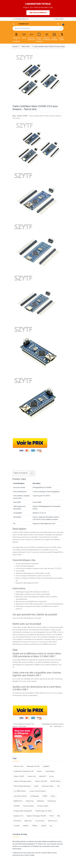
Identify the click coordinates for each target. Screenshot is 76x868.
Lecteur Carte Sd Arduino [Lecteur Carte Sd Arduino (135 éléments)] (38, 791)
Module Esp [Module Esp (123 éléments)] (30, 801)
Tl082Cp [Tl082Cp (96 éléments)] (26, 826)
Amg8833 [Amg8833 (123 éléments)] (46, 766)
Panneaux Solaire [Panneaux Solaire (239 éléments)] (43, 806)
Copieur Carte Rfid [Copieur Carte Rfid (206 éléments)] (41, 781)
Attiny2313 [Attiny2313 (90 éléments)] (43, 776)
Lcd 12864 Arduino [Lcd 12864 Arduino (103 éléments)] (20, 791)
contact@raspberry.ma (21, 19)
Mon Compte (59, 19)
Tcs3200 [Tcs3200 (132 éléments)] (17, 826)
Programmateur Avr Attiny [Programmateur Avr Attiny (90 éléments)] (43, 811)
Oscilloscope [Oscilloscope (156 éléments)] (52, 801)
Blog (14, 116)
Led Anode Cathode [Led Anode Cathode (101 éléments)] (20, 796)
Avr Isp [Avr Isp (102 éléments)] (52, 776)
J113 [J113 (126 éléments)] (58, 786)
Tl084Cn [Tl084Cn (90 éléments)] (35, 826)
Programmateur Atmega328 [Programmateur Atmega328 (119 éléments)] (23, 811)
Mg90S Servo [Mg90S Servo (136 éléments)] (18, 801)
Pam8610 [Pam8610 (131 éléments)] (17, 806)
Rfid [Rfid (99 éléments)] (59, 816)
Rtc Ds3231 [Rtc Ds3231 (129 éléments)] (17, 821)
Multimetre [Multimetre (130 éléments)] (40, 801)
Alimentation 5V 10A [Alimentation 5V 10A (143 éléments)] (33, 766)
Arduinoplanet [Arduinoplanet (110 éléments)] (50, 771)
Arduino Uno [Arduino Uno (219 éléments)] (32, 776)
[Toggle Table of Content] (31, 473)
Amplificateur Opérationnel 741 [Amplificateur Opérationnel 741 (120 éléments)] (24, 771)
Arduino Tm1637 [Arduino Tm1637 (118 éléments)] (19, 776)
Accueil (15, 46)
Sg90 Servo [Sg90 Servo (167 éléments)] (28, 821)
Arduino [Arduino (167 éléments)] (39, 771)
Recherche (61, 28)
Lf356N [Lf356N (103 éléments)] (45, 796)
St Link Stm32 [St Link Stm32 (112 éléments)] (40, 821)
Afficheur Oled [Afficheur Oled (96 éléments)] (18, 766)
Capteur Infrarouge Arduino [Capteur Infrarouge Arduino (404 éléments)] (23, 781)
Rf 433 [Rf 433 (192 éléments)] (52, 816)
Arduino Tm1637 (22, 116)
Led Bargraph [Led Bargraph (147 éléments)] (34, 796)
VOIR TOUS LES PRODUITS (38, 13)
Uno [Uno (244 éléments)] (51, 826)
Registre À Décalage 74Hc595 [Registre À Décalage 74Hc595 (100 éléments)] (36, 816)
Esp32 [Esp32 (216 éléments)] (36, 786)
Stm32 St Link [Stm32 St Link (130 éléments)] (52, 821)
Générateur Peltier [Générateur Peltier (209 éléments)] (48, 786)
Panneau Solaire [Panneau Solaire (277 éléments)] (28, 806)
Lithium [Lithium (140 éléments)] (53, 796)
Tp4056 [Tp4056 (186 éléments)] (43, 826)
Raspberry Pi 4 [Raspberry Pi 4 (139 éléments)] (19, 816)
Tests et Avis (26, 46)
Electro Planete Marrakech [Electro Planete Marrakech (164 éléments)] (22, 786)
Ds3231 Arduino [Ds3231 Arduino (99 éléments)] (55, 781)
